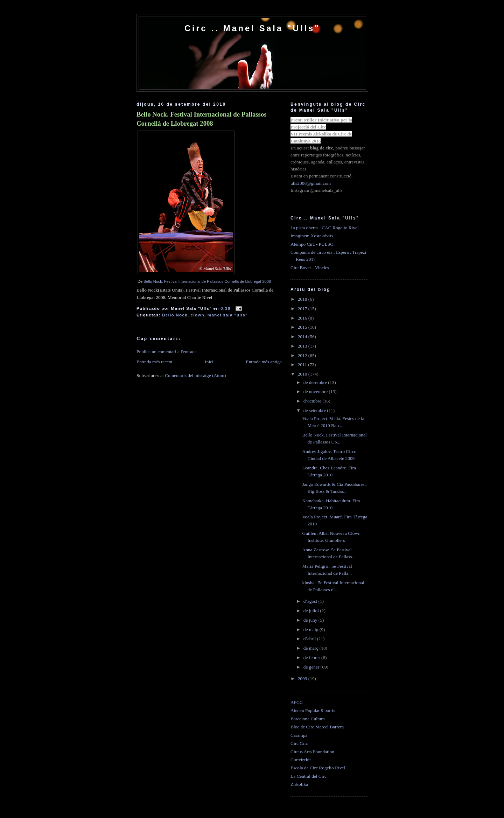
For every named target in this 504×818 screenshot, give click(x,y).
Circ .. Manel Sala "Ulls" (252, 28)
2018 (303, 299)
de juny (311, 620)
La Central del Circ (309, 776)
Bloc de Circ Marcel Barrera (317, 727)
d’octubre (313, 401)
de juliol (312, 611)
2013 (303, 346)
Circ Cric (299, 743)
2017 (303, 309)
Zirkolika (299, 784)
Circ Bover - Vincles (310, 268)
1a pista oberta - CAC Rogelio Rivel (325, 228)
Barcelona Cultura (308, 719)
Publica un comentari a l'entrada (167, 352)
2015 (303, 327)
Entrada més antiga (264, 362)
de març (311, 648)
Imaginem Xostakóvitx (312, 236)
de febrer (312, 658)
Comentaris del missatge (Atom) (195, 375)
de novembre (316, 391)
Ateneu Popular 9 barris (313, 710)
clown (198, 315)
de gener (312, 667)
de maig (311, 630)
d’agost (311, 601)
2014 (303, 337)
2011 (303, 365)
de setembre (315, 410)
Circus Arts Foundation (312, 752)
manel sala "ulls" (228, 315)
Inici (209, 362)
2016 (303, 318)
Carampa (299, 735)
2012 (303, 355)
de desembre (316, 382)
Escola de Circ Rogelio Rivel (318, 768)
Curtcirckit (301, 760)
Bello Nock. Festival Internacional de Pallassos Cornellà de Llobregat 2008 (202, 119)
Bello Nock (175, 315)
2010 (303, 374)
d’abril (310, 639)
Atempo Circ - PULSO (312, 244)
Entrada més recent (155, 362)
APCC (297, 702)
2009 (303, 679)
